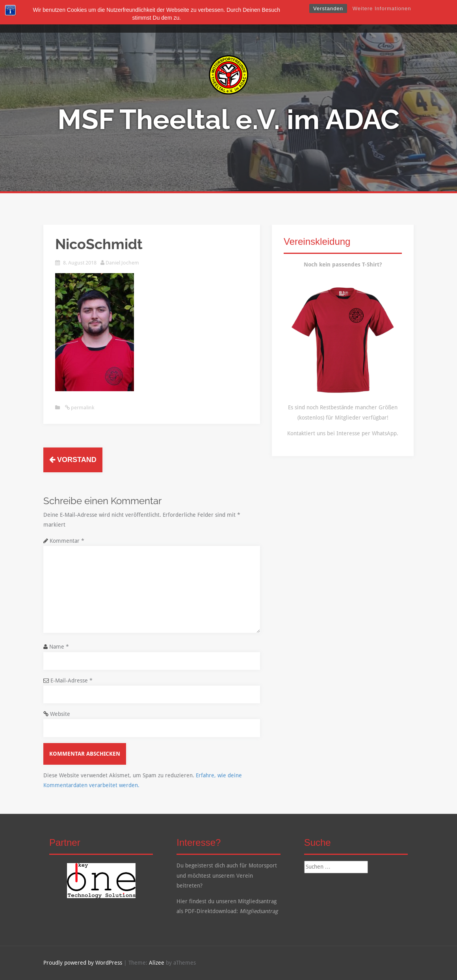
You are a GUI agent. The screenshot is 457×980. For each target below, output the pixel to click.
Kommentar (67, 541)
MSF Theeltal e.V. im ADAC (228, 119)
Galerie (255, 16)
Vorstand (73, 460)
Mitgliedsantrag (259, 911)
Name (59, 647)
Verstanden (328, 8)
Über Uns (175, 16)
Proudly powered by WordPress (83, 963)
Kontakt (320, 16)
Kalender (287, 16)
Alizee (157, 963)
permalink (82, 408)
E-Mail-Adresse (72, 680)
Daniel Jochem (122, 263)
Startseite (140, 16)
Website (60, 714)
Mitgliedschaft (216, 16)
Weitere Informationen (382, 8)
